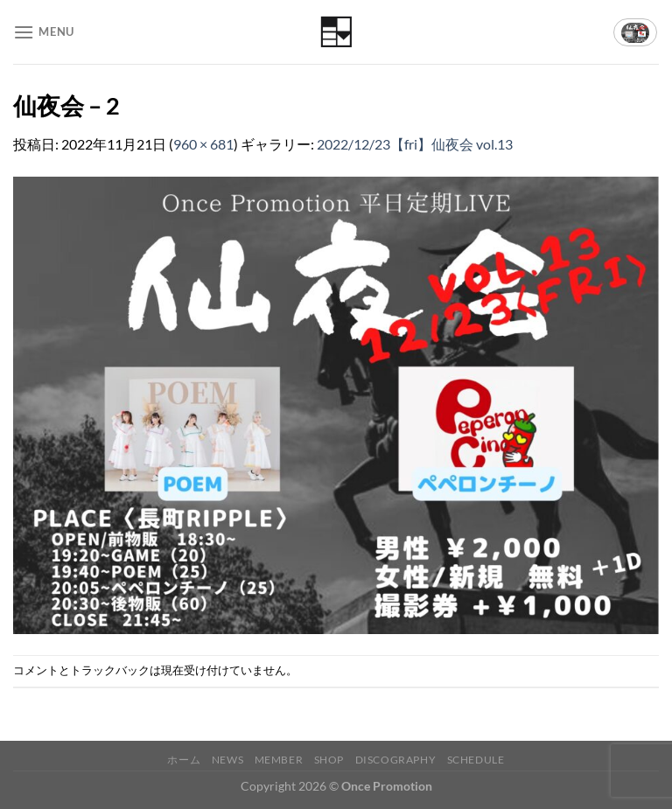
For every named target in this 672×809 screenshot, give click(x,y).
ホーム (184, 760)
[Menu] (44, 32)
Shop (329, 760)
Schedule (476, 760)
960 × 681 (203, 144)
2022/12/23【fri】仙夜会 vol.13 (415, 144)
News (227, 760)
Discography (396, 760)
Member (279, 760)
